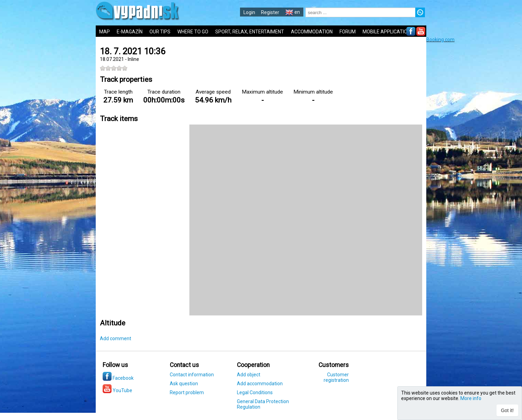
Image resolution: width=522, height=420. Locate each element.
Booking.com (440, 40)
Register (270, 12)
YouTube (117, 390)
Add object (249, 375)
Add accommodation (260, 384)
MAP (105, 32)
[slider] (114, 68)
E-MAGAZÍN (130, 32)
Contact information (192, 375)
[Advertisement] (474, 146)
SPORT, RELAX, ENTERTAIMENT (250, 32)
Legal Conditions (255, 392)
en (293, 12)
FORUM (348, 32)
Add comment (116, 338)
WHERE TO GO (193, 32)
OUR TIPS (160, 32)
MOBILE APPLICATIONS (388, 32)
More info (471, 398)
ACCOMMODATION (312, 32)
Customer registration (336, 377)
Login (249, 12)
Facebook (118, 378)
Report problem (187, 392)
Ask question (184, 384)
